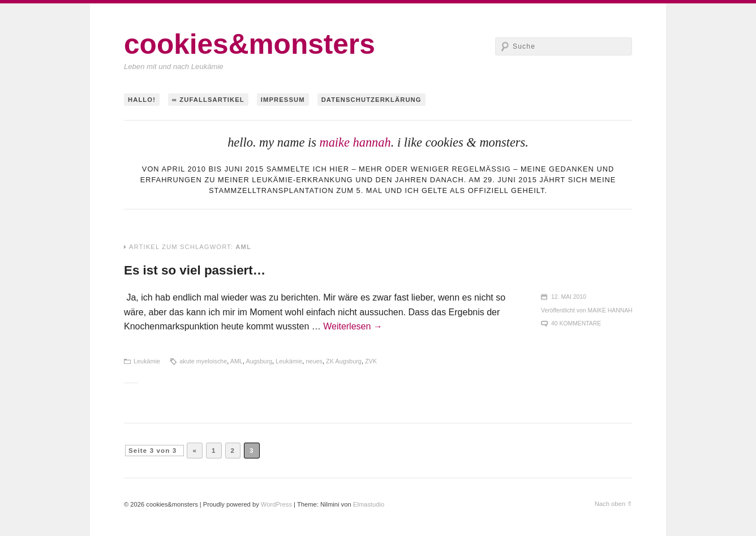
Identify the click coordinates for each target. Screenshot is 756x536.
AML (237, 361)
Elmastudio (369, 504)
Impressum (283, 100)
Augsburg (259, 361)
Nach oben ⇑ (613, 504)
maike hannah (355, 142)
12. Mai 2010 (569, 297)
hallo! (142, 100)
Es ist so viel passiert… (195, 270)
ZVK (371, 361)
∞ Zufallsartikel (208, 100)
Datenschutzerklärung (371, 100)
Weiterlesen (353, 326)
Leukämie (147, 361)
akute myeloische (203, 361)
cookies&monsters (250, 44)
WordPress (276, 504)
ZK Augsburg (344, 361)
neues (314, 361)
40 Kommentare (576, 323)
